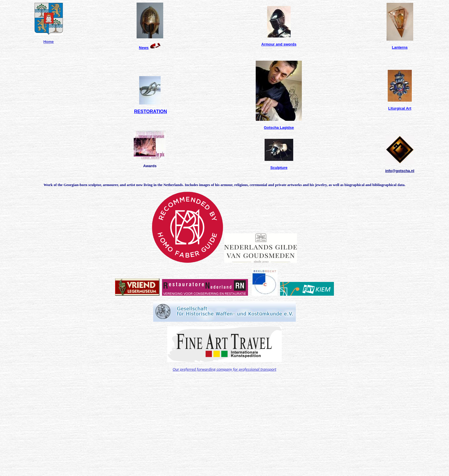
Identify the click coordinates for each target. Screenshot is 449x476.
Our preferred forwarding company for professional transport (224, 369)
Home (48, 42)
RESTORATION (150, 111)
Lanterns (400, 47)
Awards (150, 166)
